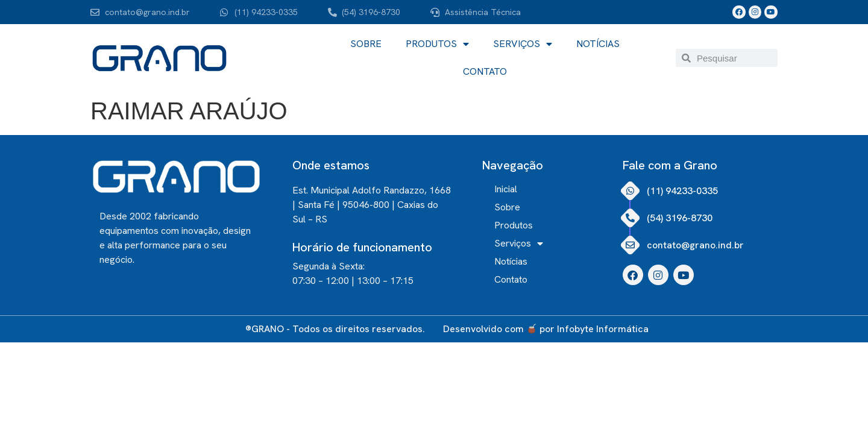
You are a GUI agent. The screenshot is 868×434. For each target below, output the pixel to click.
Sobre (366, 44)
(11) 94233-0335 (682, 191)
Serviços (523, 44)
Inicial (506, 189)
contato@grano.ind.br (695, 245)
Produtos (437, 44)
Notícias (598, 44)
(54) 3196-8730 (680, 218)
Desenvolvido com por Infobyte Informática (546, 329)
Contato (485, 71)
